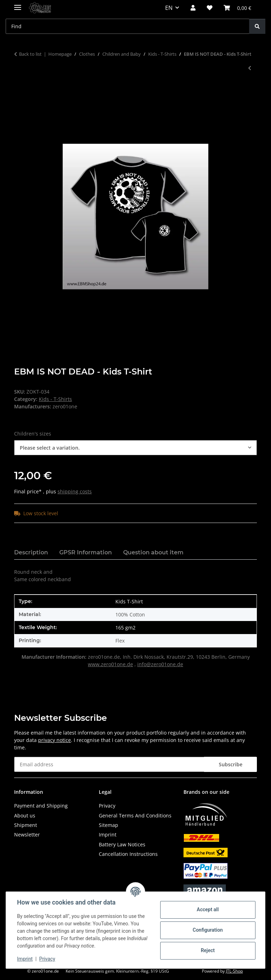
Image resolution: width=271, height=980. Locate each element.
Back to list (30, 54)
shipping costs (75, 491)
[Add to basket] (20, 91)
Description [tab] (31, 552)
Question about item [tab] (153, 552)
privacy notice (55, 740)
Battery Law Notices (122, 844)
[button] (193, 8)
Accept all (207, 909)
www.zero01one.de (110, 664)
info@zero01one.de (160, 664)
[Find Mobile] (128, 26)
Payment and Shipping (41, 806)
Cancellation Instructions (128, 854)
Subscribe (231, 764)
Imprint (25, 959)
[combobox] (135, 448)
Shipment (26, 825)
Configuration (207, 930)
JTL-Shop (234, 971)
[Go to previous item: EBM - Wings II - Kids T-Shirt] (250, 68)
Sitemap (109, 825)
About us (25, 815)
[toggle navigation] (18, 4)
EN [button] (169, 8)
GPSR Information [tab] (86, 552)
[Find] (257, 26)
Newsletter (27, 835)
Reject (207, 950)
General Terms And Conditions (135, 815)
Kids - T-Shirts (55, 399)
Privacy (47, 959)
